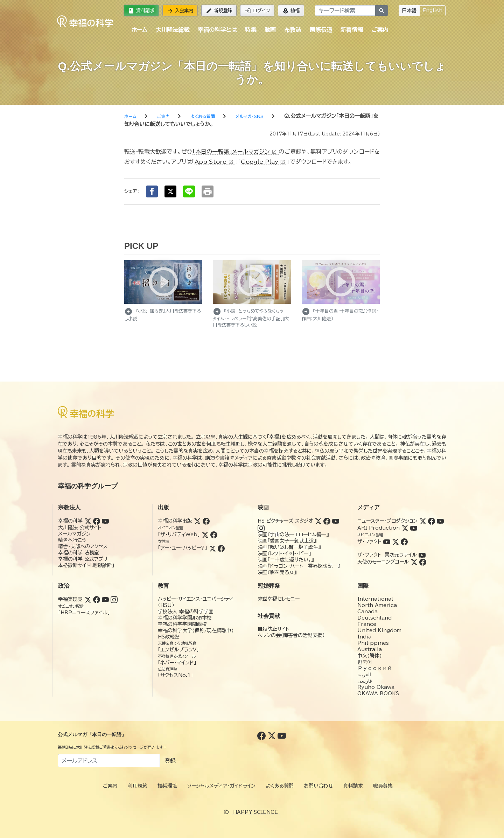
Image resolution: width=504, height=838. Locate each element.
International (375, 599)
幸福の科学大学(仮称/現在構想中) (196, 630)
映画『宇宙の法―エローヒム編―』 (293, 535)
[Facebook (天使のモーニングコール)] (423, 562)
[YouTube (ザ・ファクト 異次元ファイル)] (422, 555)
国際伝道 (321, 30)
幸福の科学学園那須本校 (185, 618)
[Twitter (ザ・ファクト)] (395, 542)
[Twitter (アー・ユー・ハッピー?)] (212, 548)
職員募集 (383, 786)
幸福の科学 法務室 (79, 553)
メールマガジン (74, 534)
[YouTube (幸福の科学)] (105, 521)
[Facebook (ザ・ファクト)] (404, 542)
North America (377, 605)
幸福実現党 (70, 599)
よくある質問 (280, 786)
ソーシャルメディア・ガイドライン (221, 786)
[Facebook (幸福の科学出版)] (206, 521)
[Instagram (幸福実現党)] (114, 599)
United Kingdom (379, 630)
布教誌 (293, 30)
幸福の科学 (70, 521)
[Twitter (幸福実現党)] (88, 599)
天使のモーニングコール (383, 562)
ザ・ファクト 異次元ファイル (387, 555)
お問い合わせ (318, 786)
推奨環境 (167, 786)
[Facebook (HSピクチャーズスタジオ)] (327, 521)
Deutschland (374, 618)
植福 (291, 11)
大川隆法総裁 (173, 30)
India (364, 637)
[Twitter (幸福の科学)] (88, 521)
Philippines (373, 643)
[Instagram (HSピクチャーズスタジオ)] (261, 528)
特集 (251, 30)
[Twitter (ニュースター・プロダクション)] (423, 521)
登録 (170, 761)
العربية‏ (364, 675)
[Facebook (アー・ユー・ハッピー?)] (221, 548)
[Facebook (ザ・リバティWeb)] (214, 535)
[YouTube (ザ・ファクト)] (387, 542)
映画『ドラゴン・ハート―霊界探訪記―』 (299, 566)
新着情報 (352, 30)
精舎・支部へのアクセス (83, 546)
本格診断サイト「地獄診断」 (86, 565)
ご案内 (380, 30)
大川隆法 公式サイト (80, 528)
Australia (370, 649)
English (432, 11)
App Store (215, 162)
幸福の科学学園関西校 (182, 624)
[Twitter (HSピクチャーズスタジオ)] (318, 521)
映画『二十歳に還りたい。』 (286, 560)
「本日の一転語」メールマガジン (236, 152)
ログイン (257, 11)
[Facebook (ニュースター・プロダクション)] (432, 521)
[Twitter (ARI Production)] (405, 528)
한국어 (365, 662)
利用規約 (138, 786)
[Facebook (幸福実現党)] (97, 599)
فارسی (365, 681)
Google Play (264, 162)
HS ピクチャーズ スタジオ (285, 521)
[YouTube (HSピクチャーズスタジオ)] (336, 521)
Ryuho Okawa (376, 687)
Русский (375, 668)
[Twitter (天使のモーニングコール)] (414, 562)
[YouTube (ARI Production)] (414, 528)
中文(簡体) (370, 656)
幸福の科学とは (217, 30)
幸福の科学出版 (175, 521)
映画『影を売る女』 (277, 572)
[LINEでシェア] (189, 191)
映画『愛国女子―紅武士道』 (287, 541)
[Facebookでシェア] (152, 191)
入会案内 (180, 11)
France (367, 624)
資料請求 (141, 11)
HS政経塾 (169, 637)
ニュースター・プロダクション (387, 521)
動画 (270, 30)
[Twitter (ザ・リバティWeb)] (205, 535)
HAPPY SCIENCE (255, 812)
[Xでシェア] (170, 191)
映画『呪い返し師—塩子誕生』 (289, 547)
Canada (367, 612)
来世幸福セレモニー (279, 599)
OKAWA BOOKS (378, 693)
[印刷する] (208, 191)
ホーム (139, 30)
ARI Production (379, 528)
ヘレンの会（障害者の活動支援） (291, 635)
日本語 (409, 11)
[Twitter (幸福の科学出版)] (197, 521)
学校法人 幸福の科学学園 (186, 612)
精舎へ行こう (72, 540)
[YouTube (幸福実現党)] (105, 599)
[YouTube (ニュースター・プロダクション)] (440, 521)
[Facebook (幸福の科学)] (97, 521)
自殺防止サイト (274, 629)
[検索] (382, 11)
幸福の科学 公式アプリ (83, 559)
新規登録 (219, 11)
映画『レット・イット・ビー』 (284, 553)
